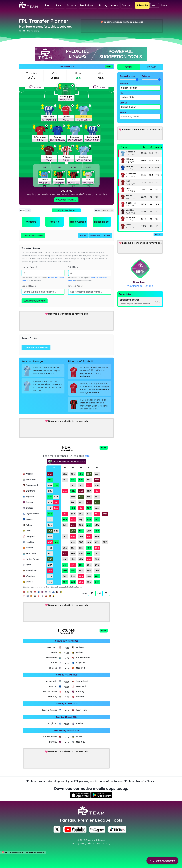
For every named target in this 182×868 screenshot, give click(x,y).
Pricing (103, 5)
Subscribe (142, 5)
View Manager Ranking (140, 286)
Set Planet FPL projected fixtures (66, 462)
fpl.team (100, 840)
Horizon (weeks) (29, 267)
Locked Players (29, 286)
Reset (107, 235)
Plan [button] (48, 5)
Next (109, 66)
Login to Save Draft (33, 235)
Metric (98, 210)
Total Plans (73, 267)
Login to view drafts (36, 347)
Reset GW (95, 235)
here (87, 456)
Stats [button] (71, 5)
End (99, 593)
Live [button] (59, 5)
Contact (127, 5)
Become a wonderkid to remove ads (123, 22)
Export (158, 235)
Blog (108, 843)
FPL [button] (153, 5)
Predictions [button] (87, 5)
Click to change (34, 31)
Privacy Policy (79, 843)
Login (164, 5)
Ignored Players (76, 286)
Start (84, 593)
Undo (83, 235)
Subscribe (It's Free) (66, 200)
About (115, 5)
